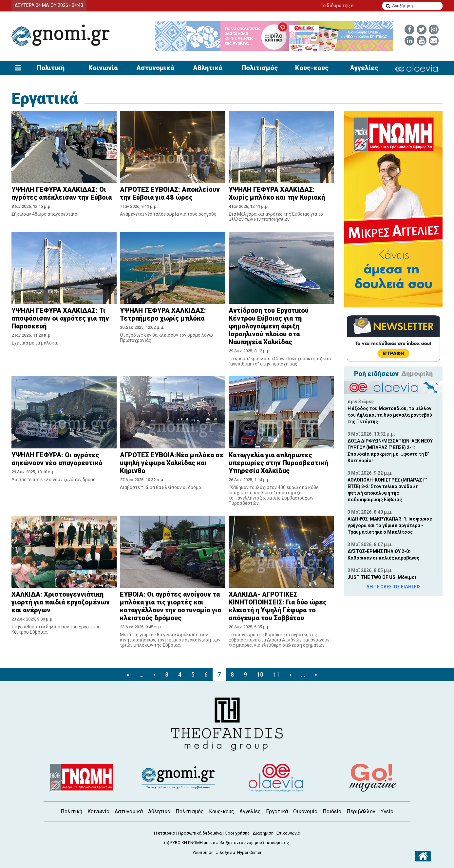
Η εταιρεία (165, 833)
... (142, 674)
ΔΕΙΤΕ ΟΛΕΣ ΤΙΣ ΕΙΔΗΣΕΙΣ (393, 587)
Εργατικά (45, 99)
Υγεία (387, 811)
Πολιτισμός (260, 68)
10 (260, 674)
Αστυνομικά (155, 68)
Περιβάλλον (361, 811)
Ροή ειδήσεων (376, 374)
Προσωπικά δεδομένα (200, 833)
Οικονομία (305, 811)
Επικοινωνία (288, 833)
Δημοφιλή (417, 374)
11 (276, 674)
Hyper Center (249, 852)
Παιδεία (332, 811)
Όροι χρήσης (237, 833)
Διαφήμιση (263, 833)
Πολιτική (51, 68)
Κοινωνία (103, 68)
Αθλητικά (208, 68)
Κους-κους (312, 68)
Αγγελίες (364, 68)
